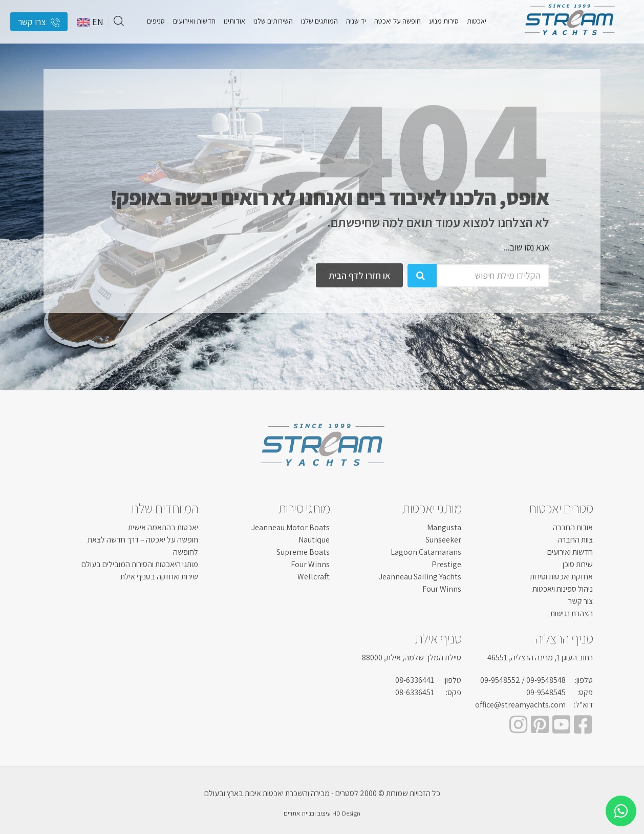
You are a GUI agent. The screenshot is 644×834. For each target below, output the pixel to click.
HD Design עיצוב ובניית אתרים (322, 813)
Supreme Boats (303, 552)
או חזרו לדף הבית (359, 275)
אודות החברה (573, 527)
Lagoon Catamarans (426, 552)
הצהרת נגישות (572, 613)
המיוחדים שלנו (165, 508)
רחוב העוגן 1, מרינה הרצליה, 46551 (540, 658)
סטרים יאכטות (561, 508)
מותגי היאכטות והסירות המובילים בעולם (140, 564)
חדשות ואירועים (570, 552)
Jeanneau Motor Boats (291, 527)
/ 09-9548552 (502, 680)
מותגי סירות (304, 508)
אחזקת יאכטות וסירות (561, 577)
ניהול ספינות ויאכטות (563, 589)
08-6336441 (415, 680)
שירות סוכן (578, 564)
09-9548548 (546, 680)
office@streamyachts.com (520, 705)
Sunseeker (443, 540)
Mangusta (444, 527)
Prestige (446, 564)
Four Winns (442, 589)
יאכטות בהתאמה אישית (163, 527)
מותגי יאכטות (432, 508)
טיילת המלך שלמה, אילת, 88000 (412, 658)
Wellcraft (314, 577)
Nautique (314, 540)
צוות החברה (575, 540)
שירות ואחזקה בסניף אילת (159, 577)
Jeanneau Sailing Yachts (420, 577)
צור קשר (581, 601)
